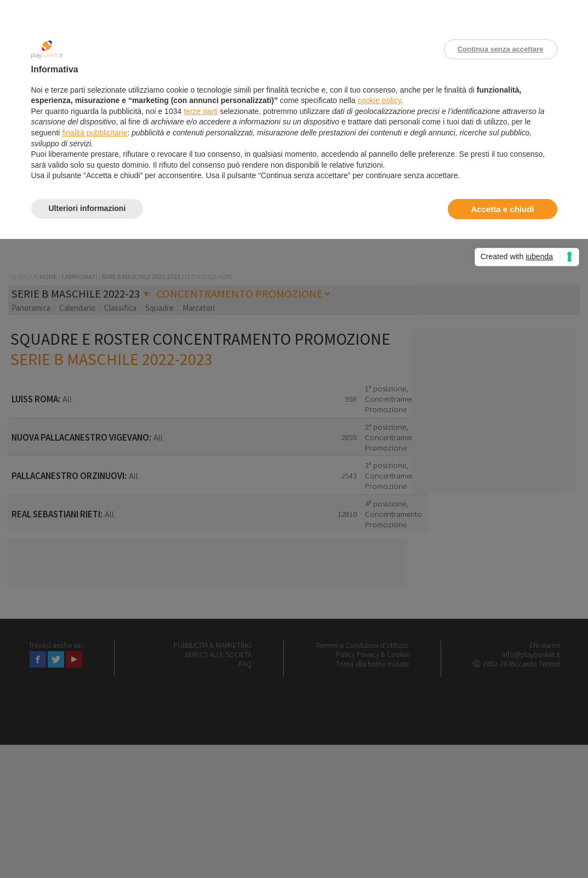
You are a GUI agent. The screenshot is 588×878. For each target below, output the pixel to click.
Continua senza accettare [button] (501, 49)
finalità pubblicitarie (95, 133)
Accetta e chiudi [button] (502, 209)
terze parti (201, 111)
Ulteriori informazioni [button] (87, 208)
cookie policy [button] (379, 100)
